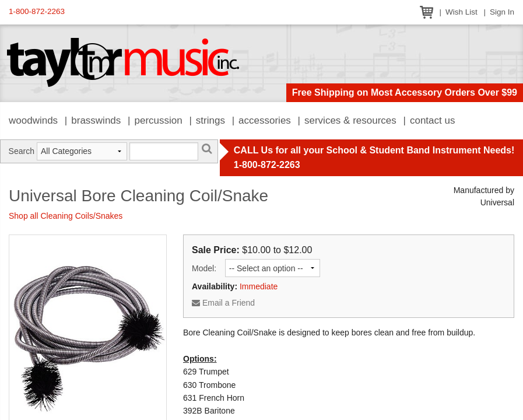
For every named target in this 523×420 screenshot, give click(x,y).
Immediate (259, 286)
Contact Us (433, 120)
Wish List (461, 12)
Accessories (265, 120)
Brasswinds (96, 120)
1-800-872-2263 (37, 11)
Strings (210, 120)
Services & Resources (350, 120)
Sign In (502, 12)
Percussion (158, 120)
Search (22, 151)
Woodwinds (33, 120)
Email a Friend (223, 303)
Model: (204, 268)
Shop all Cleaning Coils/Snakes (66, 216)
